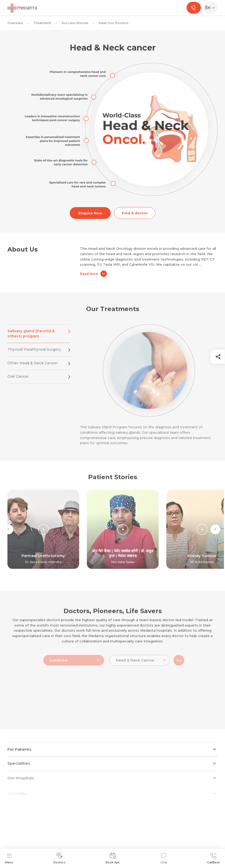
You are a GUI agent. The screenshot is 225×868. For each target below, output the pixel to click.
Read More (93, 274)
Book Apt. (113, 858)
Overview (15, 23)
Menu (9, 858)
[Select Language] (212, 8)
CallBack (213, 858)
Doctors (59, 858)
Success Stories (75, 23)
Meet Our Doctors (114, 23)
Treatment (42, 23)
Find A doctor (135, 213)
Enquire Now (90, 213)
